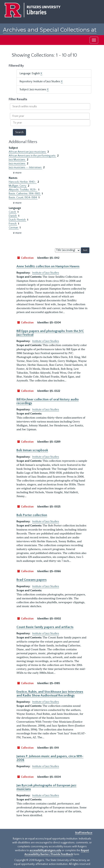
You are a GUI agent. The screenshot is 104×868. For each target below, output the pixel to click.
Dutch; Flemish (17, 220)
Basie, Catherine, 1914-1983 (25, 194)
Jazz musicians (17, 164)
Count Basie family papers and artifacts (45, 627)
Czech (13, 212)
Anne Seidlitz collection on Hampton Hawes (48, 266)
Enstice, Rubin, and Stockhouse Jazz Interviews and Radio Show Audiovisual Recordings (50, 694)
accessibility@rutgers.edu (45, 850)
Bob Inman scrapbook (32, 450)
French (13, 224)
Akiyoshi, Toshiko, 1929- (23, 190)
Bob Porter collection (32, 515)
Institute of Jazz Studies (46, 273)
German (14, 228)
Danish (13, 216)
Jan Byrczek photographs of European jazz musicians (46, 787)
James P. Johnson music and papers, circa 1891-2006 (50, 758)
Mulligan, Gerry (18, 186)
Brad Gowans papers (32, 580)
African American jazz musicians (28, 152)
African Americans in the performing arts (32, 156)
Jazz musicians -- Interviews (25, 167)
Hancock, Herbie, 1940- (23, 182)
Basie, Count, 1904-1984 (23, 198)
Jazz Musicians (17, 160)
